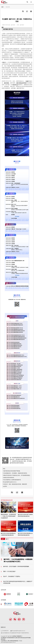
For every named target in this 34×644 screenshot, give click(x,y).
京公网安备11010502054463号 (8, 638)
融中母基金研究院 (21, 83)
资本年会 (15, 85)
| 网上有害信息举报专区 (13, 641)
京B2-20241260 (19, 638)
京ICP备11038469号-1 (17, 636)
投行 (4, 62)
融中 (28, 81)
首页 (2, 7)
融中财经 (7, 83)
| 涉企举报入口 (4, 641)
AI (25, 44)
